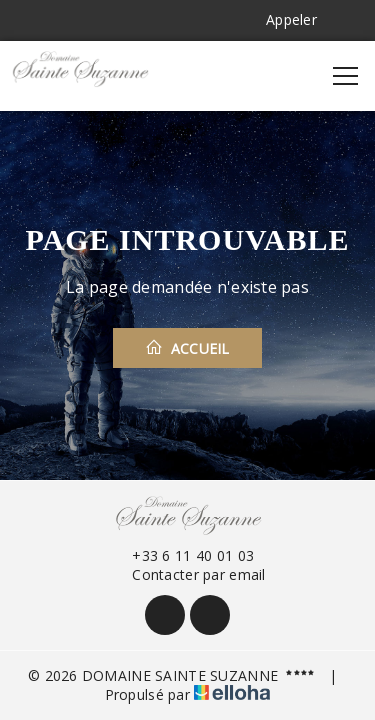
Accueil (187, 348)
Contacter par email (187, 574)
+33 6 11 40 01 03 (181, 555)
